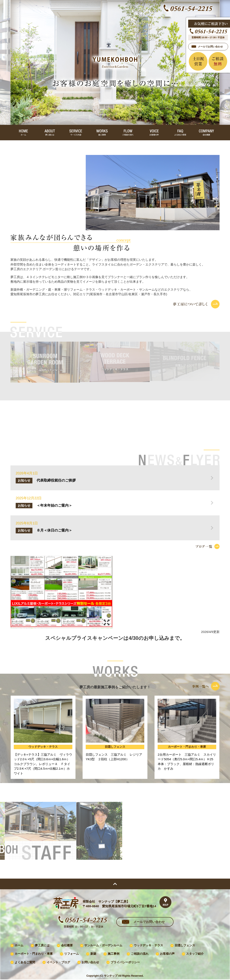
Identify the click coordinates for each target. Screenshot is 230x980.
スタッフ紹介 (195, 954)
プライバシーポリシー (125, 962)
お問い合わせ (90, 962)
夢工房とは (42, 945)
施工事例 (114, 954)
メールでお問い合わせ (149, 922)
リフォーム (72, 954)
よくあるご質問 (25, 962)
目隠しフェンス (185, 945)
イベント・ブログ (58, 962)
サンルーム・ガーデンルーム (103, 945)
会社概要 (67, 945)
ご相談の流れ (140, 954)
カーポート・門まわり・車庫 (34, 954)
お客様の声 (167, 954)
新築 (93, 954)
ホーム (19, 945)
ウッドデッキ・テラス (148, 945)
